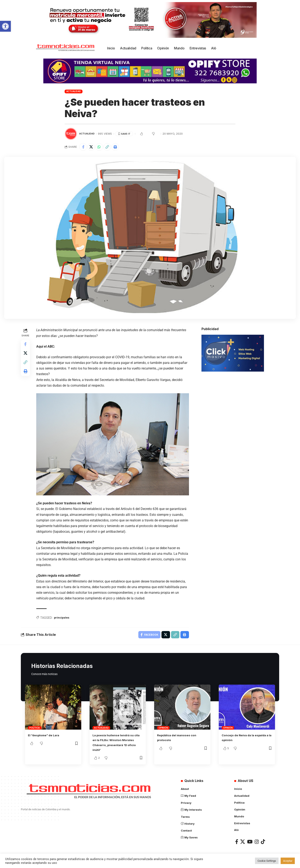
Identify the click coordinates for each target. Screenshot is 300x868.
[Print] (119, 147)
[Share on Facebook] (84, 147)
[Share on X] (92, 147)
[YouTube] (250, 842)
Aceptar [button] (288, 861)
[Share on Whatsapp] (101, 147)
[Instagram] (257, 842)
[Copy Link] (110, 147)
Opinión (163, 729)
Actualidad (74, 91)
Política (35, 729)
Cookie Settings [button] (267, 861)
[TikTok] (263, 842)
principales (63, 618)
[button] (5, 26)
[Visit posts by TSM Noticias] (71, 134)
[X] (243, 842)
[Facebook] (237, 842)
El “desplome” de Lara (46, 737)
